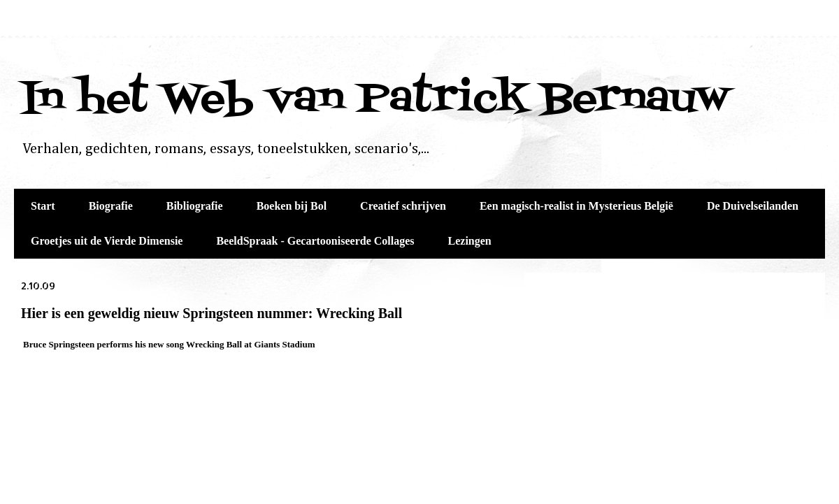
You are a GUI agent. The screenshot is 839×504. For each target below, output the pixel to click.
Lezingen (470, 241)
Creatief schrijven (403, 206)
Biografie (111, 206)
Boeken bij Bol (292, 206)
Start (43, 206)
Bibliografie (195, 206)
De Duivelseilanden (753, 206)
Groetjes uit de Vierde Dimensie (107, 241)
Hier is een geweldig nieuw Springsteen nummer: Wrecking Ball (211, 313)
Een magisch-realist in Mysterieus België (576, 206)
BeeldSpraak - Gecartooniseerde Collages (315, 241)
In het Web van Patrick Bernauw (375, 100)
